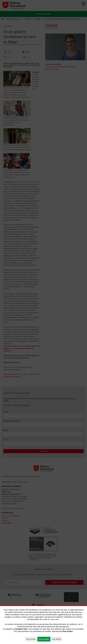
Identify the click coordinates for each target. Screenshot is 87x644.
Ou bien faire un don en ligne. (13, 508)
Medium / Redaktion (11, 421)
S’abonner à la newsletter (64, 582)
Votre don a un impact (10, 516)
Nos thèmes (35, 633)
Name (6, 412)
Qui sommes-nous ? (9, 633)
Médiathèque (7, 523)
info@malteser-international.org (14, 482)
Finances (5, 518)
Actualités (5, 520)
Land (5, 440)
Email (5, 430)
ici (28, 358)
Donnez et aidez (48, 633)
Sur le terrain (24, 633)
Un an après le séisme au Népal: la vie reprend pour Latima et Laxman (22, 348)
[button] (12, 52)
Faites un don (44, 14)
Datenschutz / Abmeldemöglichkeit (17, 405)
